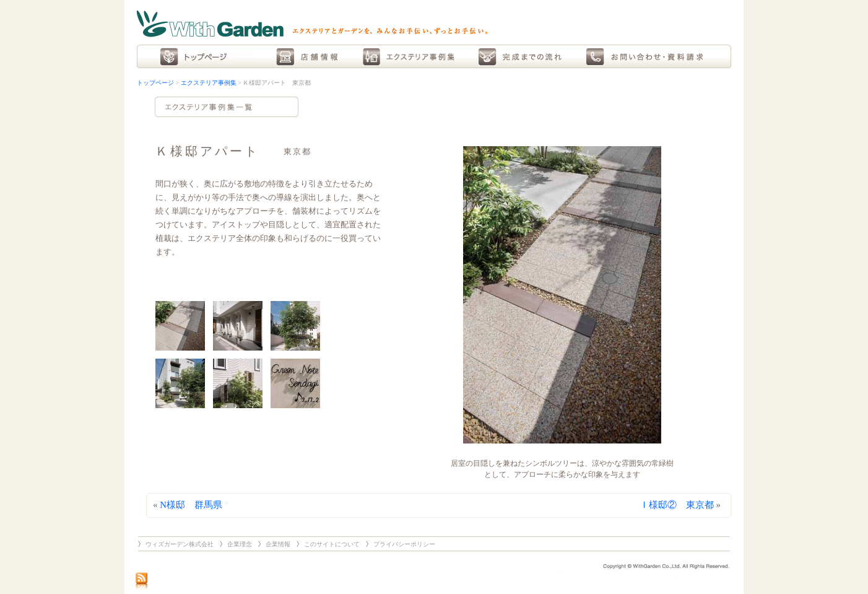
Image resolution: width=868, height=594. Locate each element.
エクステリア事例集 (209, 83)
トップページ (155, 83)
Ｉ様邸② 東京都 (677, 505)
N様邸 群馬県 (191, 505)
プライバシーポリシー (404, 544)
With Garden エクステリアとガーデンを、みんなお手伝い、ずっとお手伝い (312, 24)
